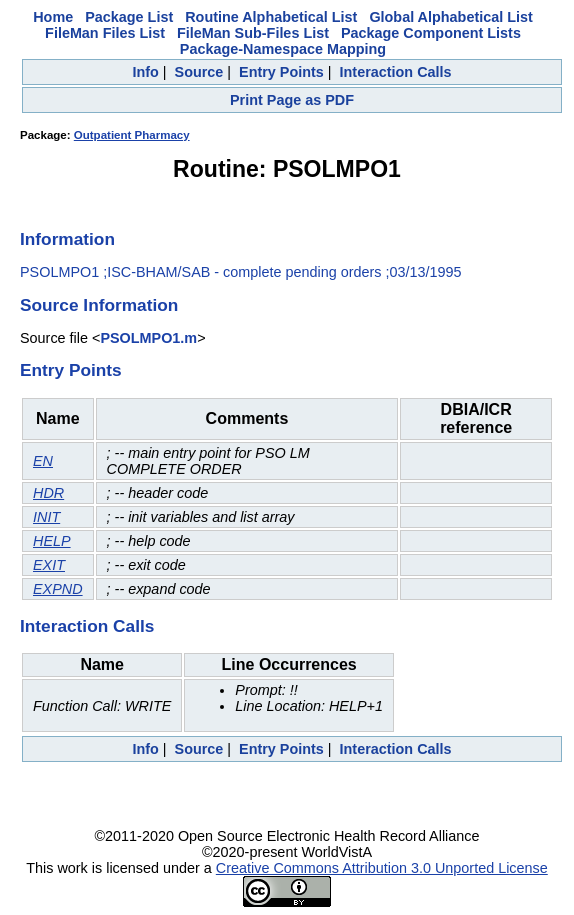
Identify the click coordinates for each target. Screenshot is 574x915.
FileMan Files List (105, 33)
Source (199, 72)
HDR (48, 493)
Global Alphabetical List (450, 17)
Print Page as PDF (292, 100)
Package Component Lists (431, 33)
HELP (52, 541)
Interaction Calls (396, 72)
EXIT (49, 565)
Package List (129, 17)
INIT (46, 517)
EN (43, 461)
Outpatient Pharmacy (132, 135)
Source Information (99, 305)
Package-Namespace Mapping (283, 49)
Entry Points (281, 72)
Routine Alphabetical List (271, 17)
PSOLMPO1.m (148, 338)
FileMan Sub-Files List (253, 33)
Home (53, 17)
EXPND (58, 589)
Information (67, 239)
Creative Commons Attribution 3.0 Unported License (382, 868)
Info (145, 72)
